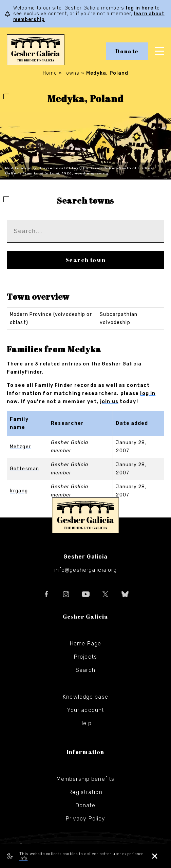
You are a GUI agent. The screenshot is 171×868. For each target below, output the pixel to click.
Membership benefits (85, 779)
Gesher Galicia (85, 515)
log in (148, 393)
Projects (85, 657)
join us (109, 402)
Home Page (85, 644)
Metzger (20, 447)
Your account (85, 710)
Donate (127, 51)
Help (85, 723)
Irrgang (19, 491)
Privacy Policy (86, 819)
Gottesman (24, 469)
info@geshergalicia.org (86, 570)
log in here (140, 8)
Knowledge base (85, 697)
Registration (85, 792)
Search (85, 670)
